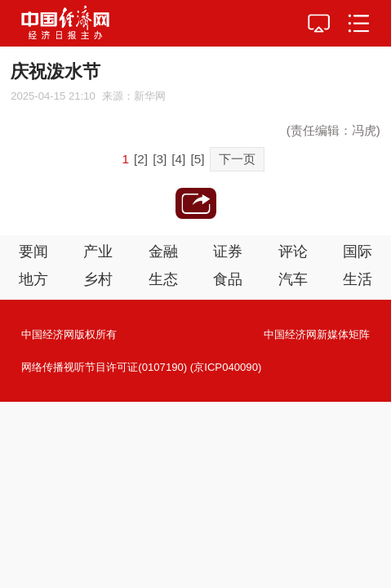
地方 (33, 279)
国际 (358, 252)
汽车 (293, 279)
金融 (163, 252)
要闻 (33, 252)
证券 (228, 252)
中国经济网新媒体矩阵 (317, 334)
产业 (98, 252)
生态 (163, 279)
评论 (293, 252)
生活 (358, 279)
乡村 (98, 279)
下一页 (237, 159)
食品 (228, 279)
